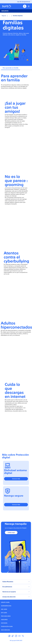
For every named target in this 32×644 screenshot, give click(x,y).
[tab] (11, 68)
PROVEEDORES (6, 616)
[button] (16, 582)
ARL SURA (4, 609)
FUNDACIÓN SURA (7, 627)
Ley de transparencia (24, 2)
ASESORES (4, 620)
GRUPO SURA (5, 602)
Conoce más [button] (16, 479)
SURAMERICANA (6, 606)
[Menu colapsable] (29, 6)
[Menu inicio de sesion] (25, 6)
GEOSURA (4, 623)
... (10, 16)
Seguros (4, 16)
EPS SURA (4, 613)
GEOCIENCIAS (5, 630)
